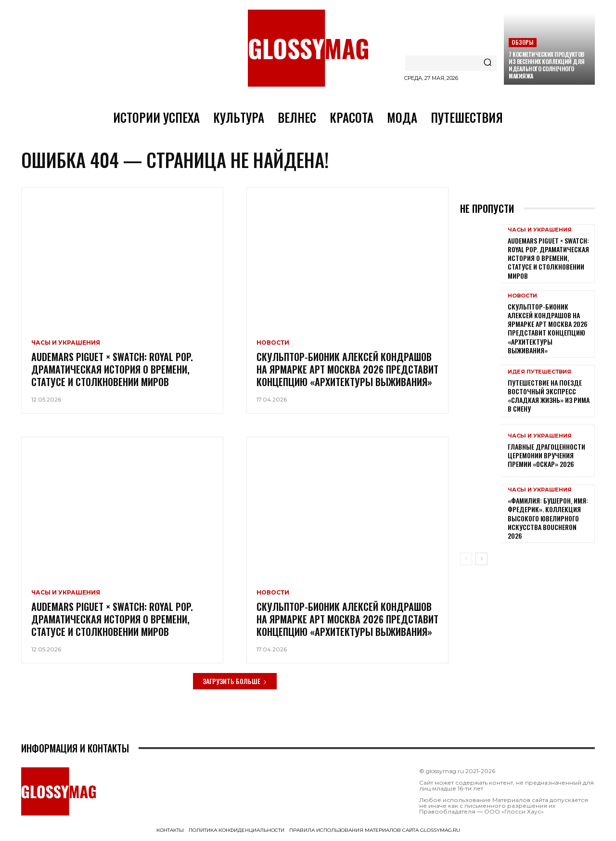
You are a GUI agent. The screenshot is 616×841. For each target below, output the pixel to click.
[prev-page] (466, 560)
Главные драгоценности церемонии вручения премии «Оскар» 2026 (546, 456)
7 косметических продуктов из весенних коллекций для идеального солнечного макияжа (547, 65)
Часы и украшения (66, 344)
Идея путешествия (539, 372)
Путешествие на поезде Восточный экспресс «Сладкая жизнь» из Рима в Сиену (549, 396)
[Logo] (308, 48)
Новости (273, 344)
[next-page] (481, 560)
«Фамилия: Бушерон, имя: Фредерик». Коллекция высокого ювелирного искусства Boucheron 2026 (548, 519)
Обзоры (522, 42)
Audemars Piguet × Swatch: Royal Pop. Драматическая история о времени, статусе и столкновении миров (112, 370)
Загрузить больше (235, 682)
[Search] (488, 63)
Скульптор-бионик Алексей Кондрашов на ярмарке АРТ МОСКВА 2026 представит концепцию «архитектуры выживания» (347, 370)
